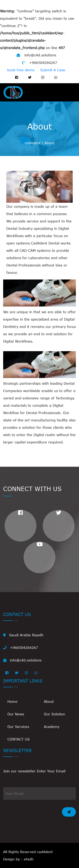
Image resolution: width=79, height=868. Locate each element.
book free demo (21, 70)
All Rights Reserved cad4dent (28, 852)
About (49, 701)
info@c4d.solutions (36, 55)
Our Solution (54, 714)
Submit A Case (53, 70)
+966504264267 (40, 63)
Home (12, 701)
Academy (52, 727)
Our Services (18, 727)
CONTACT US (19, 739)
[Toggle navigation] (70, 92)
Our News (16, 714)
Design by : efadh (18, 859)
